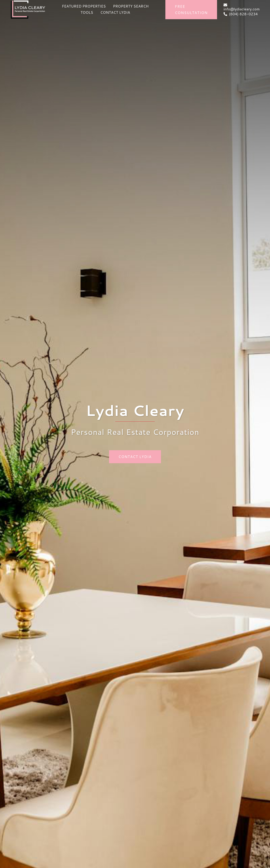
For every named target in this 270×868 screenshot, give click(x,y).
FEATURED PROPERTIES (84, 6)
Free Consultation (191, 10)
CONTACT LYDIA (115, 12)
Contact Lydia (135, 457)
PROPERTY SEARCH (131, 6)
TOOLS (87, 12)
